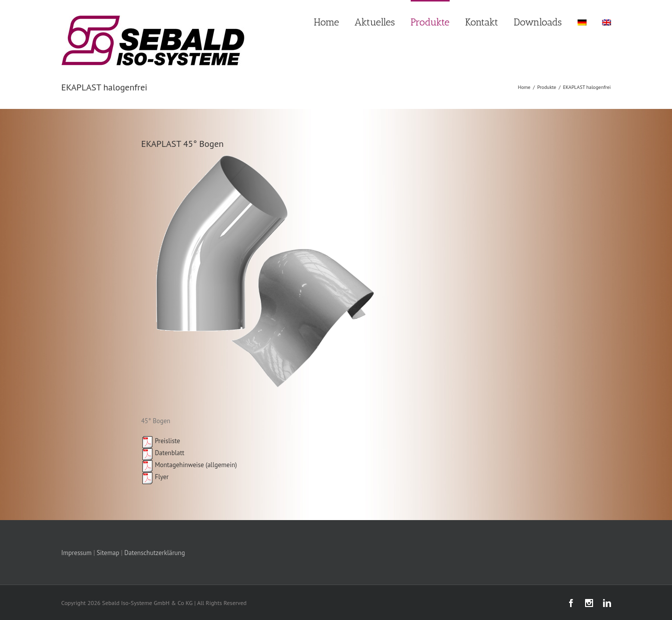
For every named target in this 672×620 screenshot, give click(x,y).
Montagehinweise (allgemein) (189, 465)
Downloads (538, 22)
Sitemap (108, 553)
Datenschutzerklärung (155, 553)
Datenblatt (163, 453)
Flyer (155, 477)
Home (327, 22)
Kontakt (482, 22)
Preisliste (161, 441)
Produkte (430, 22)
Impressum (77, 553)
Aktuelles (375, 22)
